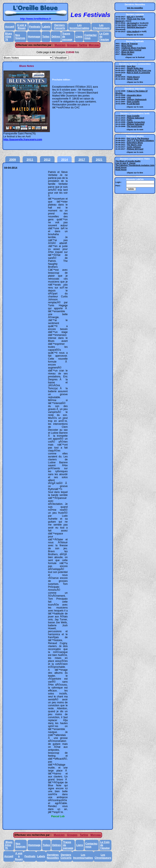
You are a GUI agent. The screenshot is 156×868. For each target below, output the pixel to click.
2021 (99, 160)
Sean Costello (133, 102)
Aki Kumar (132, 23)
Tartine (83, 45)
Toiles (46, 37)
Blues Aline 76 (9, 37)
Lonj (129, 97)
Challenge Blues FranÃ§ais (134, 48)
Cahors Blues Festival (131, 50)
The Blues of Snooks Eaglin (128, 161)
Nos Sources (20, 37)
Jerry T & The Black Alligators (140, 141)
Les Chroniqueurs (101, 27)
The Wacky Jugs (134, 145)
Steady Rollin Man (135, 68)
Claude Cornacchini (136, 122)
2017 (82, 160)
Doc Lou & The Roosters (138, 138)
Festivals (35, 27)
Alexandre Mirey (134, 95)
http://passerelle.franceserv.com (23, 139)
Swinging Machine (135, 27)
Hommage (34, 37)
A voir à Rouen (22, 27)
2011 (30, 160)
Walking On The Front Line (139, 70)
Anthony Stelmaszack (137, 99)
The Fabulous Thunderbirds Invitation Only (135, 165)
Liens (79, 37)
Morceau (94, 45)
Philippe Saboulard (135, 118)
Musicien (60, 45)
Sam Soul (131, 25)
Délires (56, 37)
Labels (46, 27)
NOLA (130, 17)
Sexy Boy (131, 66)
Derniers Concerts (60, 27)
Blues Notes (127, 46)
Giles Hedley (133, 32)
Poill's (130, 120)
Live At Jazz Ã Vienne (125, 163)
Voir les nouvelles (135, 8)
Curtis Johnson (134, 147)
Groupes (72, 45)
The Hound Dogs (134, 126)
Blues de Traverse (129, 44)
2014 (65, 160)
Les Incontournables (79, 27)
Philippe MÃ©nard (135, 149)
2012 (47, 160)
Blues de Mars (128, 52)
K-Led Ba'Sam (133, 104)
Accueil (10, 27)
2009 (13, 160)
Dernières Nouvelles (53, 856)
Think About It (133, 77)
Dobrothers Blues (135, 143)
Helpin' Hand (133, 79)
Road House (121, 167)
